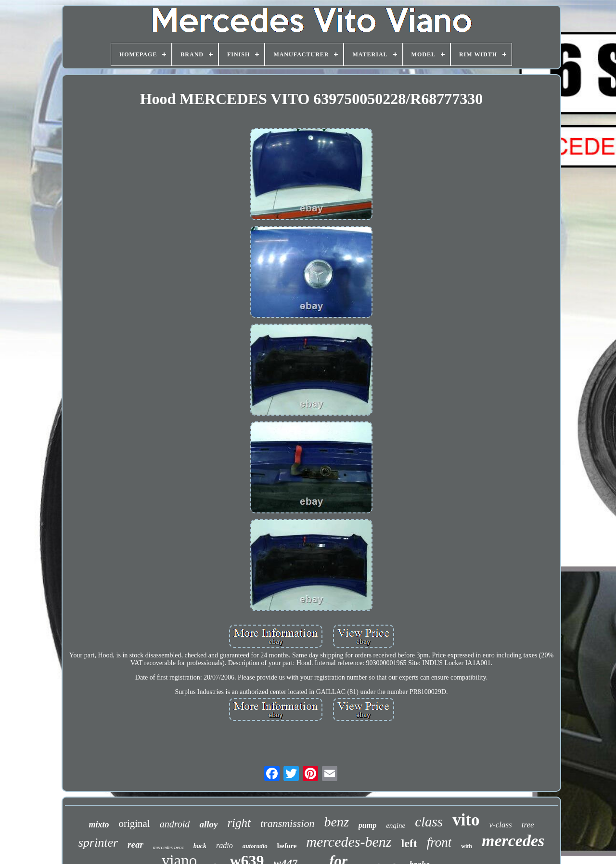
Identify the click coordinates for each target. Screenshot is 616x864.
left (409, 843)
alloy (208, 824)
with (467, 846)
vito (466, 820)
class (429, 822)
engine (396, 825)
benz (336, 822)
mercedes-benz (349, 842)
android (175, 824)
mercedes (513, 841)
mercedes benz (168, 847)
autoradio (255, 846)
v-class (501, 825)
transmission (287, 823)
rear (135, 844)
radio (225, 845)
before (287, 846)
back (200, 846)
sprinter (98, 843)
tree (528, 825)
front (439, 842)
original (134, 824)
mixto (99, 825)
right (239, 823)
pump (367, 825)
